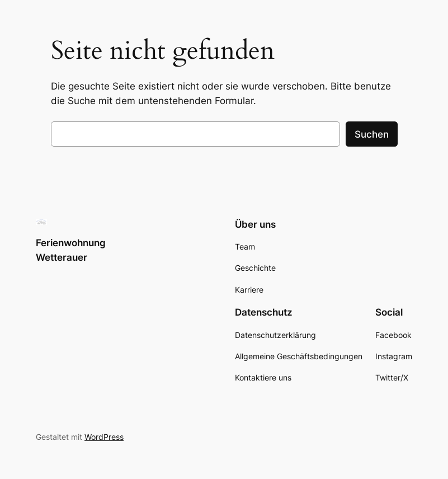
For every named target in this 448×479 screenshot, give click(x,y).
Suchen (372, 134)
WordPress (104, 437)
